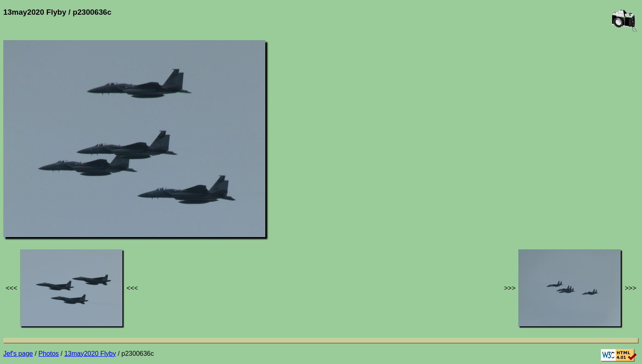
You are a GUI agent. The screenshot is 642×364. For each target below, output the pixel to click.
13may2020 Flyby (90, 354)
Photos (49, 354)
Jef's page (18, 354)
